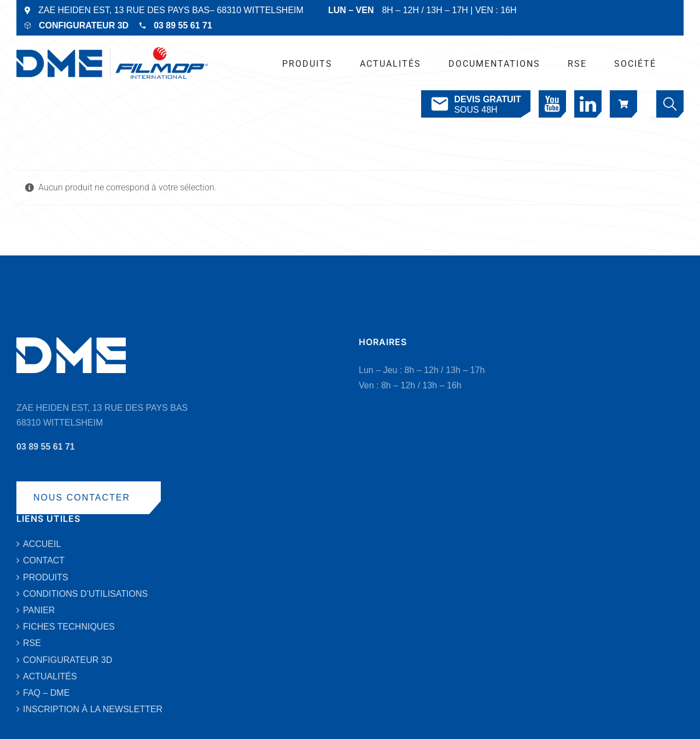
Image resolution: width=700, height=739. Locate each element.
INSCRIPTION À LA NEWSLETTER (93, 709)
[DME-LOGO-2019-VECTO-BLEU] (112, 51)
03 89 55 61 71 (183, 25)
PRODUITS (46, 577)
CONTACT (44, 560)
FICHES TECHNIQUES (69, 627)
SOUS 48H (475, 104)
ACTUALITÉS (50, 676)
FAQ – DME (46, 693)
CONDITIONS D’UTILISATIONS (85, 594)
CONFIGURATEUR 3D (84, 25)
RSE (32, 643)
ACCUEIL (42, 544)
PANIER (39, 610)
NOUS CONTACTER (82, 497)
